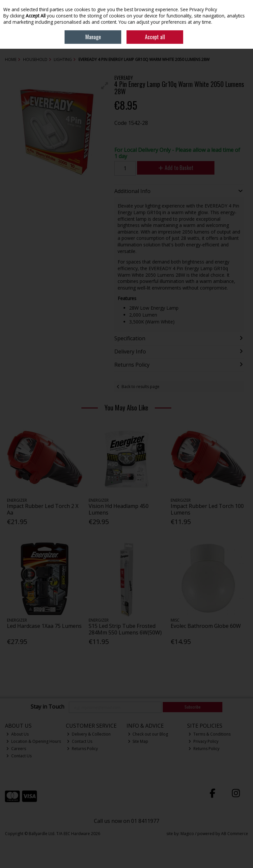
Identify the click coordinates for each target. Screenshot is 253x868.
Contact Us (19, 756)
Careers (16, 749)
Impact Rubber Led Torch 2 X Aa (43, 509)
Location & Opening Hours (34, 741)
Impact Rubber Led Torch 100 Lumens (207, 509)
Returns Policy (82, 749)
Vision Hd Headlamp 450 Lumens (119, 509)
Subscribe (193, 707)
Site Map (138, 741)
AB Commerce (235, 834)
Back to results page (141, 387)
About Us (17, 734)
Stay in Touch (47, 707)
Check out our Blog (148, 734)
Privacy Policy (203, 741)
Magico (187, 834)
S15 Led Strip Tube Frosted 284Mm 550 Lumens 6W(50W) (125, 629)
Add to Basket (176, 168)
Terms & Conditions (210, 734)
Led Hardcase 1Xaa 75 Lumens (44, 626)
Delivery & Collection (89, 734)
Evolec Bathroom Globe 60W (206, 626)
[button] (105, 86)
